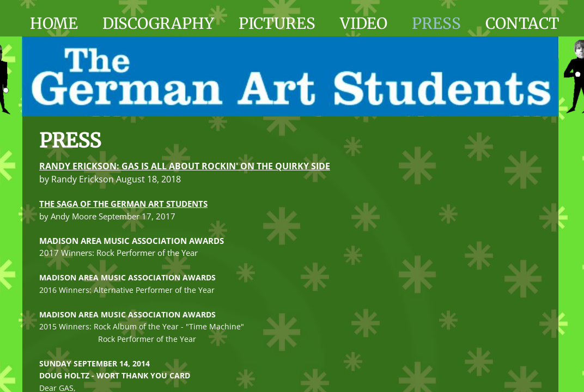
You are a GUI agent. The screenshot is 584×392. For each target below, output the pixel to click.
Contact (522, 23)
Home (54, 23)
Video (364, 23)
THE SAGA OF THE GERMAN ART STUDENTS (123, 204)
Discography (158, 23)
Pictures (277, 23)
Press (436, 23)
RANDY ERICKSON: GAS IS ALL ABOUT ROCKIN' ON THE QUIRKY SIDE (185, 166)
